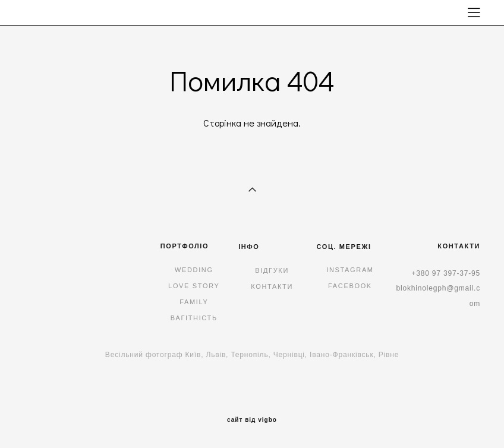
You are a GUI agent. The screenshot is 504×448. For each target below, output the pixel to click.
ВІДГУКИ (272, 270)
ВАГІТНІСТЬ (194, 318)
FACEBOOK (350, 286)
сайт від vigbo (252, 420)
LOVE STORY (194, 286)
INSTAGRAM (350, 270)
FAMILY (194, 302)
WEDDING (194, 270)
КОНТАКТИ (272, 286)
